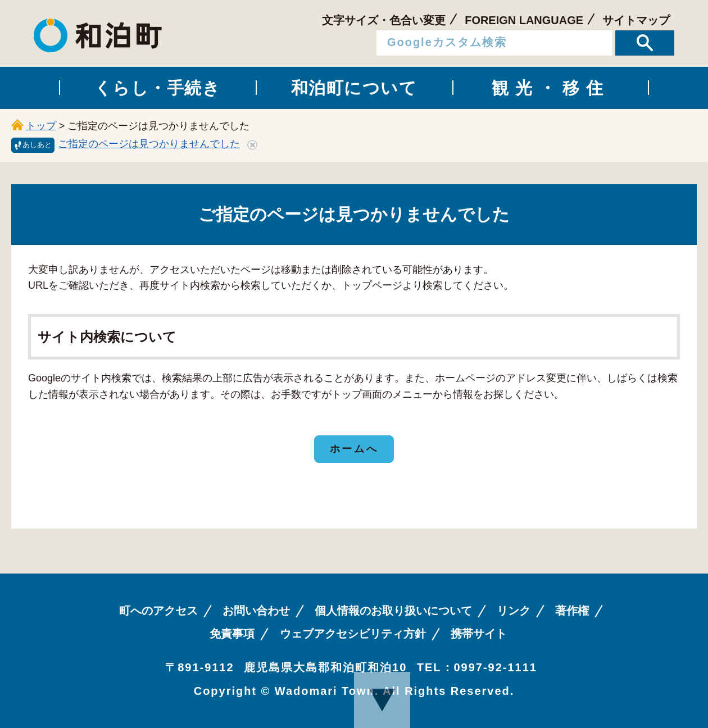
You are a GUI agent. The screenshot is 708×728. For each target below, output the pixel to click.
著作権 (572, 611)
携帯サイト (479, 634)
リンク (514, 611)
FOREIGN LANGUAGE (524, 20)
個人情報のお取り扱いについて (393, 611)
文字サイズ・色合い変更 (384, 20)
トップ (41, 126)
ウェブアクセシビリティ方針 (353, 634)
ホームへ (354, 449)
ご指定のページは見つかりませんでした (149, 144)
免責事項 (232, 634)
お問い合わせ (256, 611)
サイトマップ (636, 20)
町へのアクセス (158, 611)
